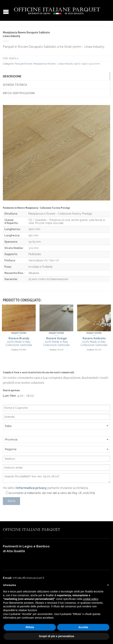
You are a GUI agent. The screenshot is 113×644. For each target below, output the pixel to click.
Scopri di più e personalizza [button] (56, 636)
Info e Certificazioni (19, 93)
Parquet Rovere (23, 64)
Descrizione (12, 76)
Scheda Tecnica (15, 85)
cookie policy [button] (91, 599)
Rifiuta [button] (30, 627)
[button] (108, 585)
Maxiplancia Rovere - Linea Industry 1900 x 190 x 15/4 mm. (67, 64)
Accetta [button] (83, 627)
